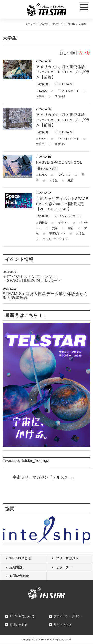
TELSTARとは (20, 558)
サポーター (64, 567)
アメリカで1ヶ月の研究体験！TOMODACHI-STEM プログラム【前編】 (63, 120)
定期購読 (16, 567)
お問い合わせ (19, 576)
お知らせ (43, 84)
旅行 (71, 228)
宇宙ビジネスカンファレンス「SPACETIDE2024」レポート (32, 279)
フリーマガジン (67, 558)
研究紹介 (60, 96)
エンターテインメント (56, 239)
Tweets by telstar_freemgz (26, 461)
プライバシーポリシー (68, 616)
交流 (55, 228)
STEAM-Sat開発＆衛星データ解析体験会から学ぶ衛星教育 (45, 296)
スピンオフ (64, 175)
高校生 (43, 222)
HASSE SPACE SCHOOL (59, 162)
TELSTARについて (22, 616)
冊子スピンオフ (47, 168)
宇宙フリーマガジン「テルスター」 (44, 477)
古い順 (84, 53)
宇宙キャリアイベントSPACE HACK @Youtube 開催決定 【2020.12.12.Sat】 (62, 204)
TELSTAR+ (66, 84)
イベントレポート (68, 91)
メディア (30, 24)
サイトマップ (62, 625)
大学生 (53, 180)
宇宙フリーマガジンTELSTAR (57, 24)
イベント (63, 222)
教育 (71, 180)
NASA (43, 91)
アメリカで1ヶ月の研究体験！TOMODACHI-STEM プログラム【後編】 (63, 72)
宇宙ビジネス (58, 233)
